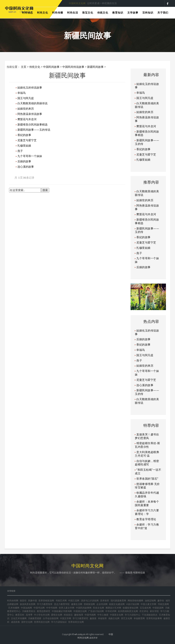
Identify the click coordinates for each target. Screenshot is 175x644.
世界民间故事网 (154, 618)
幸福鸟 (22, 93)
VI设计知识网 (133, 604)
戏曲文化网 (114, 618)
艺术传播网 (14, 608)
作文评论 (144, 611)
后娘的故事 (24, 161)
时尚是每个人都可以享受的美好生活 (88, 3)
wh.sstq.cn (80, 634)
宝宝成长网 (145, 608)
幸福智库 (102, 618)
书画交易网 (163, 604)
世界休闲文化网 (76, 622)
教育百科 (20, 615)
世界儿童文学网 (67, 608)
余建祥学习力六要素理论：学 (147, 512)
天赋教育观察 (35, 618)
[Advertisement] (71, 205)
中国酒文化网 (80, 611)
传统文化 (35, 67)
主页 (24, 67)
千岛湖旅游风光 (150, 615)
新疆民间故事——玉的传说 (34, 130)
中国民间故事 (51, 67)
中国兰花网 (74, 601)
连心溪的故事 (26, 167)
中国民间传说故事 (73, 67)
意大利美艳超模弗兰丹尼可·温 (147, 454)
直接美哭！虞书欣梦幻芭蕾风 (147, 436)
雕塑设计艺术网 (113, 608)
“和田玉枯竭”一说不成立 (148, 471)
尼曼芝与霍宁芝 (27, 140)
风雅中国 (32, 601)
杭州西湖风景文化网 (128, 611)
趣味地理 (79, 615)
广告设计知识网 (96, 611)
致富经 (23, 601)
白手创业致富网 (51, 618)
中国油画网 (26, 608)
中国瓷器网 (158, 608)
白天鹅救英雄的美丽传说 (32, 103)
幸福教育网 (139, 618)
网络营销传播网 (135, 601)
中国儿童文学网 (148, 604)
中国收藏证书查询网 (62, 611)
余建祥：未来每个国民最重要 (147, 503)
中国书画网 (90, 615)
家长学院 (154, 611)
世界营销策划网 (46, 601)
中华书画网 (52, 608)
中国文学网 (66, 618)
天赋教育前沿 (29, 611)
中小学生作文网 (42, 615)
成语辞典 (15, 622)
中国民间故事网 (84, 608)
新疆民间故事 (95, 67)
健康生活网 (77, 604)
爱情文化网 (57, 615)
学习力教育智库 (45, 604)
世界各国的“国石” (147, 479)
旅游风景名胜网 (28, 604)
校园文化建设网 (117, 604)
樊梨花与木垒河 (27, 119)
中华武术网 (111, 611)
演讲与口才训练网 (90, 601)
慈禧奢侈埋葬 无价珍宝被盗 (147, 486)
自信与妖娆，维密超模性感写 (147, 463)
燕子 (20, 151)
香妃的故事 (24, 135)
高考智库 (105, 601)
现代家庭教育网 (118, 601)
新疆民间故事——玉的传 (147, 142)
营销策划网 (89, 604)
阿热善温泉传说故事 (30, 114)
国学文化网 (27, 622)
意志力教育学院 (62, 604)
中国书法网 (39, 608)
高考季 (29, 615)
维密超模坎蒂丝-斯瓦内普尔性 (147, 445)
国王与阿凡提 (26, 98)
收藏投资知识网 (130, 608)
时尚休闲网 (13, 601)
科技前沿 (68, 615)
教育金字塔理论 (146, 519)
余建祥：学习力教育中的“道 (147, 526)
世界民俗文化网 (42, 622)
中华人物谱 (103, 615)
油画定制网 (150, 601)
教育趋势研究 (44, 611)
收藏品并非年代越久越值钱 (147, 494)
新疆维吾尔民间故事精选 (32, 124)
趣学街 (161, 601)
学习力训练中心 (133, 615)
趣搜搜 (93, 618)
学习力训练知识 (59, 622)
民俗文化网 (99, 608)
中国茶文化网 (117, 615)
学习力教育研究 (80, 618)
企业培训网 (102, 604)
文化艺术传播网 (19, 618)
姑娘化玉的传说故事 (30, 87)
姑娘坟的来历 (26, 109)
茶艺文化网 (127, 618)
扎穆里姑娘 (24, 146)
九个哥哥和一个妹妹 (30, 156)
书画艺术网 (61, 601)
